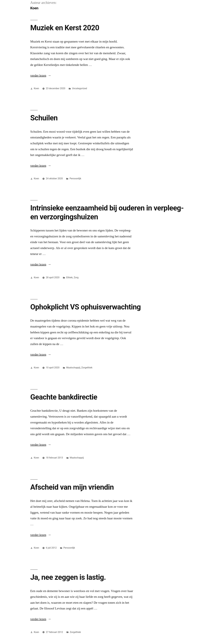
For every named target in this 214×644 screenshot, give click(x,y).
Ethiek (69, 277)
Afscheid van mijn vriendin (72, 487)
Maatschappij (73, 368)
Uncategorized (80, 88)
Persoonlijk (75, 179)
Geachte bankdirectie (64, 397)
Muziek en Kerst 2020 (65, 28)
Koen (36, 88)
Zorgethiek (87, 368)
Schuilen (44, 118)
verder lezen (38, 75)
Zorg (76, 277)
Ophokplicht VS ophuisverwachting (86, 307)
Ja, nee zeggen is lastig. (68, 577)
